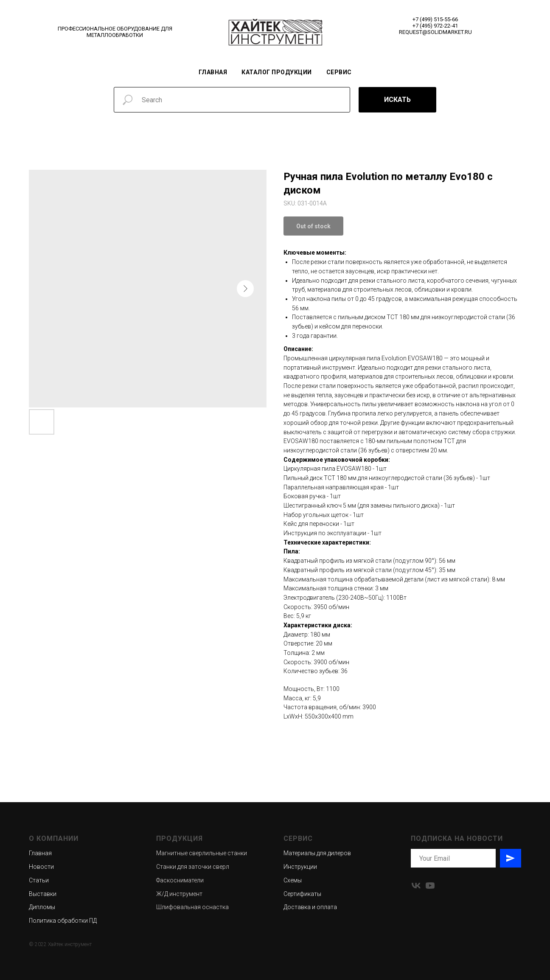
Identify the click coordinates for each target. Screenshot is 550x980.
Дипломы (42, 907)
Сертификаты (302, 894)
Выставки (43, 894)
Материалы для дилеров (317, 853)
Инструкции (300, 867)
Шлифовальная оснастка (192, 907)
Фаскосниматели (180, 880)
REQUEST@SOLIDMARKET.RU (435, 32)
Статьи (39, 880)
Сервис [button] (339, 72)
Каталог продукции (277, 72)
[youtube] (430, 886)
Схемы (293, 880)
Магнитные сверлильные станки (202, 853)
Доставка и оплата (310, 907)
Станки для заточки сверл (193, 867)
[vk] (416, 886)
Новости (41, 867)
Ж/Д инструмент (179, 894)
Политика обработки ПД (63, 921)
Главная (213, 72)
